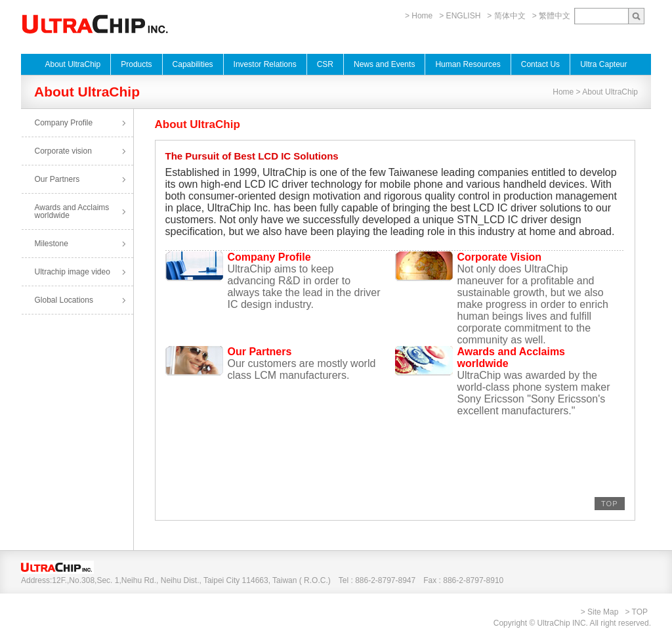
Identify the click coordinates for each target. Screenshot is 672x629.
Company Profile (64, 123)
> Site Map (600, 612)
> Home (419, 16)
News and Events (384, 64)
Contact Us (540, 64)
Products (136, 64)
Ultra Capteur (603, 64)
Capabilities (193, 64)
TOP (609, 504)
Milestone (52, 244)
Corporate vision (63, 151)
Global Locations (64, 300)
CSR (325, 64)
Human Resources (468, 64)
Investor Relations (265, 64)
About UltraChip (73, 64)
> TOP (636, 612)
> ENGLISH (460, 16)
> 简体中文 (506, 16)
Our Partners (57, 179)
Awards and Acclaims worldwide (72, 211)
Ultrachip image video (73, 272)
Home (563, 92)
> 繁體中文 (551, 16)
